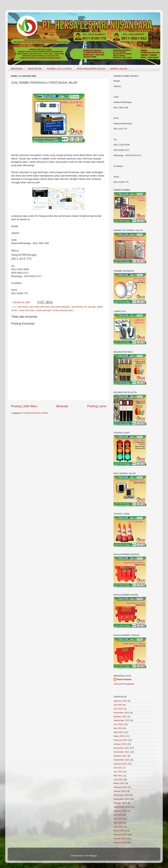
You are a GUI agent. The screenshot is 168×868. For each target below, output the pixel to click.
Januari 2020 (120, 839)
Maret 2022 (119, 736)
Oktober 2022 (120, 717)
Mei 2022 (118, 728)
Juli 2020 (118, 815)
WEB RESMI (35, 69)
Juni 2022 (118, 724)
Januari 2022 (120, 744)
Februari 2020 (120, 835)
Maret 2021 (119, 783)
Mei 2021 (118, 776)
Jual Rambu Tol (79, 307)
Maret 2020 (119, 831)
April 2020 (119, 827)
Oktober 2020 (120, 803)
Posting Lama (97, 406)
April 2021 (119, 780)
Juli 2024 (118, 705)
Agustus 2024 (120, 701)
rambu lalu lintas (27, 310)
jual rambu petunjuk (61, 307)
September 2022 (122, 720)
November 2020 (121, 799)
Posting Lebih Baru (24, 406)
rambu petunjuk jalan (63, 310)
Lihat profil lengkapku (124, 684)
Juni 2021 (118, 772)
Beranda (62, 406)
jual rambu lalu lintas (39, 307)
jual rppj (92, 307)
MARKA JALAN (119, 69)
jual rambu (23, 307)
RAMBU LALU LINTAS (59, 69)
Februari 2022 (120, 740)
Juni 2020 (118, 819)
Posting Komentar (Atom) (36, 413)
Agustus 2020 (120, 811)
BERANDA (17, 69)
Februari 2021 (120, 787)
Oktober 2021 (120, 756)
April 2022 (119, 732)
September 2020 (122, 807)
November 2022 (121, 713)
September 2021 (122, 760)
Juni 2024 (118, 709)
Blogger (93, 856)
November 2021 (121, 752)
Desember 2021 (121, 748)
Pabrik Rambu (124, 679)
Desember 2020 (121, 795)
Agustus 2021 (120, 764)
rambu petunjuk (44, 310)
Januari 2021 (120, 791)
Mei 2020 (118, 823)
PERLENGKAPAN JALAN (91, 69)
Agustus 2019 (120, 842)
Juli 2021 (118, 768)
